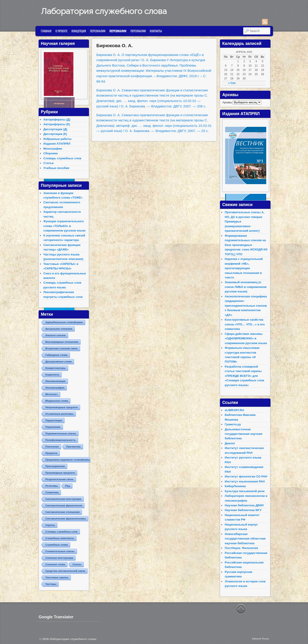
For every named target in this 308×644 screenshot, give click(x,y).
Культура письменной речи (245, 491)
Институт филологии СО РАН (246, 476)
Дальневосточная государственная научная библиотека (243, 434)
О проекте (62, 31)
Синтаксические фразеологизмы (66, 519)
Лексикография (55, 388)
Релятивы (52, 486)
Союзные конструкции (59, 558)
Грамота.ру (233, 424)
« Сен (232, 83)
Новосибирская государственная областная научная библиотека (245, 539)
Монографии (53, 149)
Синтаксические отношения (62, 512)
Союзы (77, 564)
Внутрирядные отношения (62, 342)
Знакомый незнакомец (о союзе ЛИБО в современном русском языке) (246, 287)
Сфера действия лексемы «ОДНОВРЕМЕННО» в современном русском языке (246, 338)
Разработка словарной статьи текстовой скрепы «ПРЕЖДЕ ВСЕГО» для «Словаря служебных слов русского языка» (244, 376)
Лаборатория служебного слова (104, 11)
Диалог (230, 443)
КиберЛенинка (235, 486)
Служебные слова (57, 545)
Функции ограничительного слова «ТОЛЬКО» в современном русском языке (64, 226)
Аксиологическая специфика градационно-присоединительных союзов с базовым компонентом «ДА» (246, 306)
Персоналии (98, 31)
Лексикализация (55, 381)
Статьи (48, 163)
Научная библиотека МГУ (243, 510)
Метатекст (52, 394)
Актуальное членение (59, 329)
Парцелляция (54, 420)
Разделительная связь (59, 479)
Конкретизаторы (56, 368)
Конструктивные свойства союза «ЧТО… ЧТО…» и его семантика (245, 324)
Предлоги (51, 453)
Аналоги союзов (56, 335)
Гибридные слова (56, 355)
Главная (46, 31)
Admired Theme (261, 639)
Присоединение (55, 466)
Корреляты (52, 375)
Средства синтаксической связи (65, 571)
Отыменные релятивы (59, 414)
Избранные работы (57, 139)
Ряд (68, 486)
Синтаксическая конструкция (63, 499)
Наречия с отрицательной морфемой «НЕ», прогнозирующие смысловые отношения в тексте (244, 268)
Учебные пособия (56, 168)
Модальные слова (57, 401)
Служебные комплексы (60, 538)
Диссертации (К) (55, 134)
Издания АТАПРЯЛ (57, 144)
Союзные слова (55, 564)
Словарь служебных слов (62, 158)
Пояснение (52, 447)
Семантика (52, 492)
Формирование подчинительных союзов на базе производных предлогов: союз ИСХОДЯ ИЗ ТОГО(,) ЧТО (246, 245)
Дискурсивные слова (58, 361)
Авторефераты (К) (57, 124)
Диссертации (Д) (55, 129)
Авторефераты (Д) (57, 119)
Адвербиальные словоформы (64, 322)
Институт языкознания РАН (245, 481)
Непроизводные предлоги (62, 407)
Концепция (79, 31)
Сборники (50, 153)
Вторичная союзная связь (62, 348)
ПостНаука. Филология (241, 548)
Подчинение (53, 427)
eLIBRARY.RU (234, 410)
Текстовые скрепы (57, 577)
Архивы (227, 102)
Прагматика (73, 447)
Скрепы (50, 525)
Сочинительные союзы (60, 551)
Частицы (51, 584)
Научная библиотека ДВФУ (244, 505)
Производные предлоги (60, 473)
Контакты (156, 31)
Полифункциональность (61, 440)
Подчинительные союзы (61, 433)
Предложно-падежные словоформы (68, 460)
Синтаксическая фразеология (64, 505)
